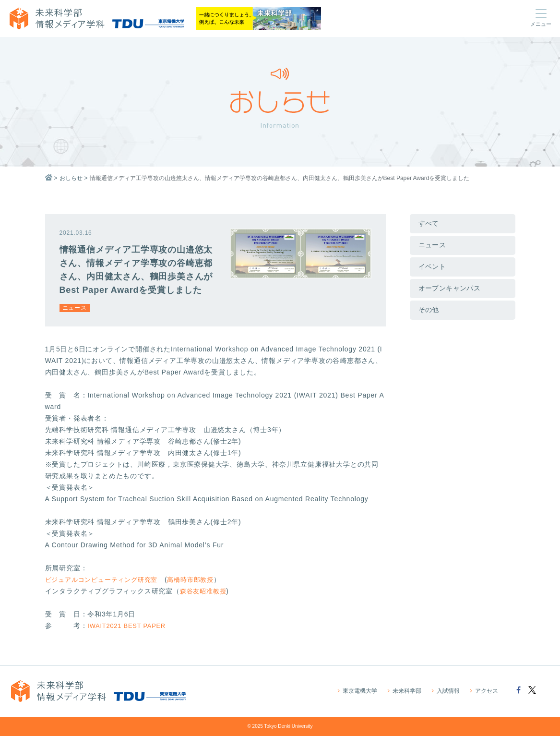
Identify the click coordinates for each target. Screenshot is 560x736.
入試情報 (447, 691)
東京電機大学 (359, 691)
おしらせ (71, 178)
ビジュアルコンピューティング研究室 (106, 579)
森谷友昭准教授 (205, 591)
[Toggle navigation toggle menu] (541, 18)
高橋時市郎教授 (200, 579)
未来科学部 (406, 691)
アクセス (486, 691)
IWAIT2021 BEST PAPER (130, 626)
